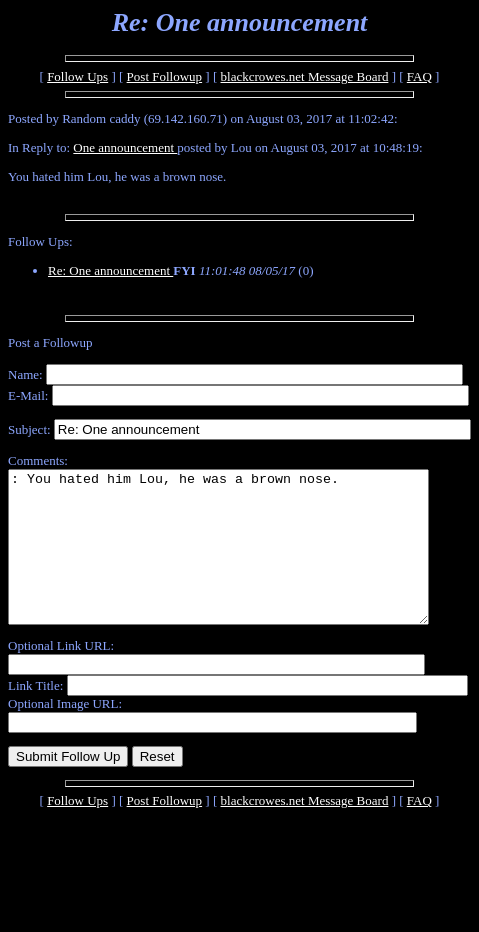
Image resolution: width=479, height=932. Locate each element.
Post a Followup (50, 342)
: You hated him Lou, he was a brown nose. (243, 562)
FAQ (419, 76)
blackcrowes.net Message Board (305, 76)
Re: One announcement (110, 270)
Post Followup (165, 76)
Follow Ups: (40, 241)
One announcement (125, 147)
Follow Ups (77, 76)
